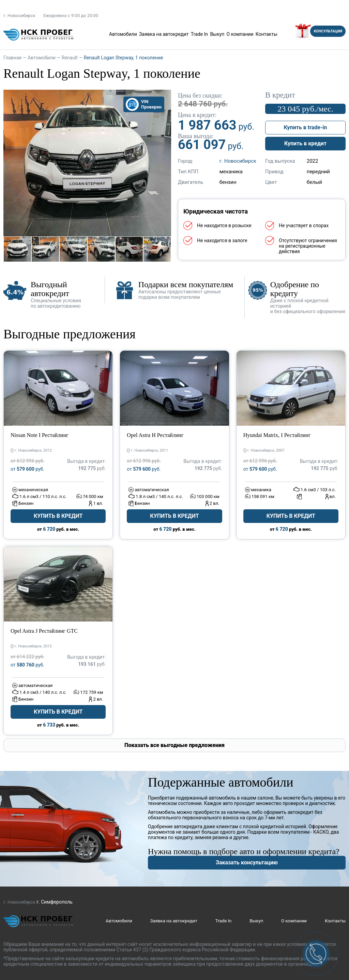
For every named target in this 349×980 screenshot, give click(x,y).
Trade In (199, 34)
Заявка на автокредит (164, 34)
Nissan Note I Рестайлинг (40, 435)
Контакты (267, 34)
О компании (240, 34)
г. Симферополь (55, 902)
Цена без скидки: (200, 96)
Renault (70, 58)
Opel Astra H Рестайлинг (155, 435)
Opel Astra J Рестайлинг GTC (44, 631)
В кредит (280, 95)
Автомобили (123, 34)
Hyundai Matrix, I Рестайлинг (277, 435)
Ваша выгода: (196, 136)
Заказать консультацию (247, 862)
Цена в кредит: (197, 115)
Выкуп (217, 34)
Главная (12, 58)
